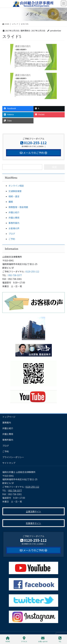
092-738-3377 (15, 275)
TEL (60, 639)
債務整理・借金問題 (18, 207)
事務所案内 (14, 223)
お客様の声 (14, 228)
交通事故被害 (15, 191)
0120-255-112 (32, 271)
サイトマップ (9, 463)
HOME (8, 639)
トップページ (9, 417)
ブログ (12, 234)
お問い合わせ (43, 639)
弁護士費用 (14, 218)
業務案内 (7, 423)
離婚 (11, 202)
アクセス (24, 639)
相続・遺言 (14, 196)
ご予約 (12, 239)
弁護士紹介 (14, 212)
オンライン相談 (16, 186)
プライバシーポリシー (13, 457)
